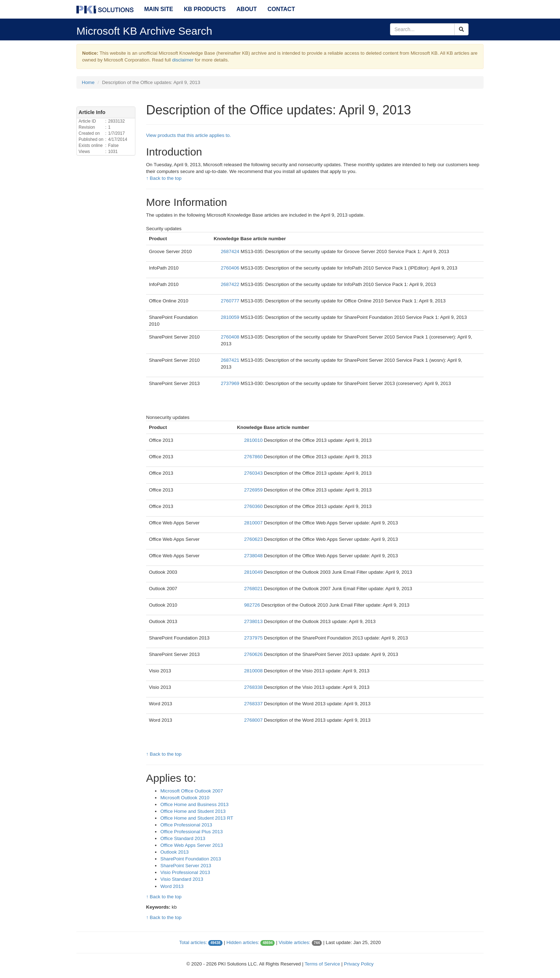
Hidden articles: (243, 942)
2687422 (231, 284)
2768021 (254, 589)
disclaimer (183, 60)
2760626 (254, 654)
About (247, 9)
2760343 (254, 473)
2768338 (254, 687)
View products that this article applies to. (189, 135)
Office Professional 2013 (186, 825)
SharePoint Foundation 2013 (191, 859)
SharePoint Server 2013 (186, 866)
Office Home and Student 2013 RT (197, 818)
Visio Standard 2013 (182, 879)
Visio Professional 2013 (185, 872)
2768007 (254, 720)
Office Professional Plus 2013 (192, 832)
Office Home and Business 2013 (194, 804)
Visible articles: (294, 942)
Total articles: (193, 942)
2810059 (231, 317)
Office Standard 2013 (183, 838)
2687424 (231, 251)
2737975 (254, 638)
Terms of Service (322, 964)
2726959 (254, 490)
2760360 (254, 506)
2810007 (254, 523)
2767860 (254, 457)
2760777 (231, 301)
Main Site (159, 9)
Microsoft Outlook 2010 (185, 798)
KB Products (205, 9)
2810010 (254, 440)
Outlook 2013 (174, 852)
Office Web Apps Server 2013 (192, 845)
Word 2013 (172, 886)
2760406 (231, 268)
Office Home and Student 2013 (193, 811)
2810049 (254, 572)
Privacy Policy (359, 964)
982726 (252, 605)
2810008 (254, 671)
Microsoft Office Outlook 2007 (192, 791)
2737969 (231, 383)
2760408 (231, 337)
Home (88, 82)
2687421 (231, 360)
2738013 (254, 621)
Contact (281, 9)
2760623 (254, 539)
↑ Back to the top (164, 178)
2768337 (254, 704)
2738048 (254, 556)
